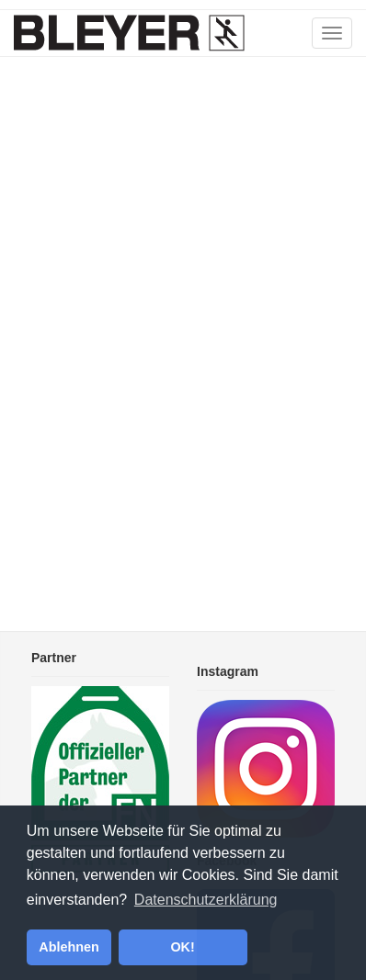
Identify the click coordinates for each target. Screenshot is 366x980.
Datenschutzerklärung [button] (206, 900)
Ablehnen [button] (69, 947)
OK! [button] (182, 947)
